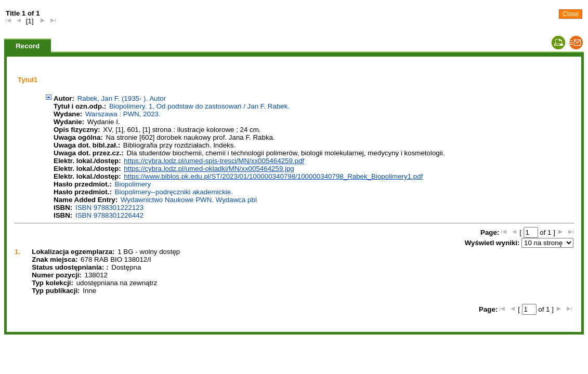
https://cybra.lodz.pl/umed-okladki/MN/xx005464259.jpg (209, 169)
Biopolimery (133, 184)
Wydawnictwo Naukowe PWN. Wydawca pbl (189, 200)
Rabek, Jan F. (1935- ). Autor (122, 98)
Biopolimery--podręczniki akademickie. (174, 192)
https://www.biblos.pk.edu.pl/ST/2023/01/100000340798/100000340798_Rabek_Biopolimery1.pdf (273, 176)
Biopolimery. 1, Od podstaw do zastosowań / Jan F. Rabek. (199, 106)
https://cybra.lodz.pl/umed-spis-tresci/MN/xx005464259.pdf (214, 161)
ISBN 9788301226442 (109, 215)
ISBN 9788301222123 (109, 208)
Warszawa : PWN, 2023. (123, 114)
